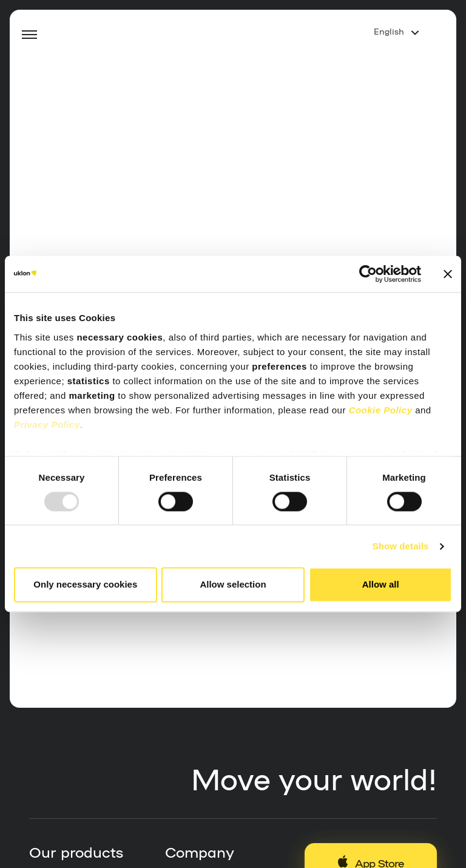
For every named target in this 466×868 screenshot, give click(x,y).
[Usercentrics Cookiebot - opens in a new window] (368, 274)
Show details (401, 546)
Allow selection (233, 585)
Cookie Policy (381, 410)
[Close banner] (448, 274)
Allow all (381, 585)
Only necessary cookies (85, 585)
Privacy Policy (47, 425)
